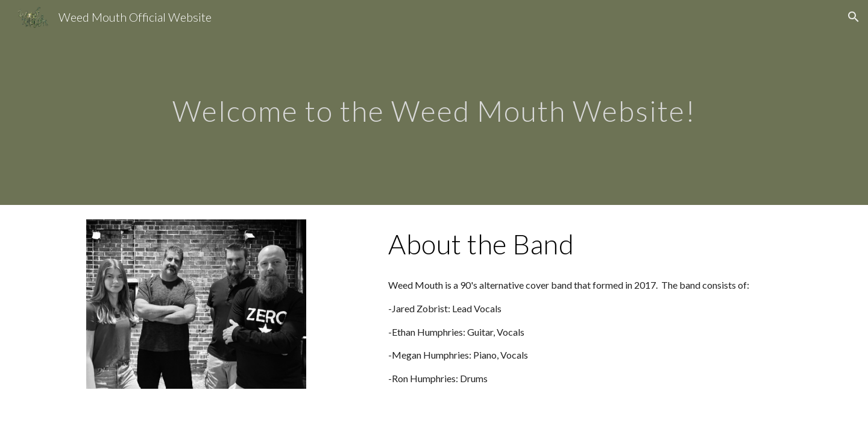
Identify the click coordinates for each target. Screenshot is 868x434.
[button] (854, 17)
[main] (434, 102)
